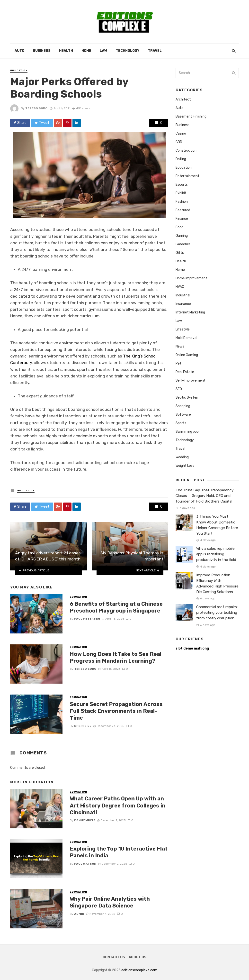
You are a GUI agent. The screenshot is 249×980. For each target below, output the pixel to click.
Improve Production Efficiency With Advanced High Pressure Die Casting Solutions (217, 583)
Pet (178, 363)
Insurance (183, 304)
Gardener (183, 244)
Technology (128, 51)
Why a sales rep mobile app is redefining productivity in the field (216, 554)
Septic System (187, 398)
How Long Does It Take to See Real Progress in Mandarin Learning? (116, 657)
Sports (181, 423)
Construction (186, 151)
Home (86, 51)
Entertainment (187, 176)
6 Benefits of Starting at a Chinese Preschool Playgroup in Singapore (116, 607)
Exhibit (181, 193)
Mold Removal (186, 338)
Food (179, 227)
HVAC (180, 287)
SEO (179, 389)
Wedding (182, 457)
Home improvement (191, 278)
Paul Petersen (87, 619)
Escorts (182, 185)
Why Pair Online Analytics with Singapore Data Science (110, 902)
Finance (182, 219)
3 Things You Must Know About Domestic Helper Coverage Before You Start (217, 525)
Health (66, 51)
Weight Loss (185, 466)
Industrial (183, 295)
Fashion (182, 202)
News (180, 346)
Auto (19, 51)
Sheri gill (83, 726)
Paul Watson (85, 864)
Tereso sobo (36, 108)
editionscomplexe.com (139, 970)
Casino (181, 133)
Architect (183, 99)
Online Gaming (187, 355)
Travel (155, 51)
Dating (181, 159)
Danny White (85, 820)
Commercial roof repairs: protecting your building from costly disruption (217, 613)
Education (19, 71)
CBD (179, 142)
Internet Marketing (190, 312)
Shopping (183, 406)
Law (103, 51)
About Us (138, 957)
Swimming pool (187, 432)
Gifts (180, 253)
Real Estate (185, 372)
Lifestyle (183, 329)
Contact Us (114, 957)
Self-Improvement (191, 380)
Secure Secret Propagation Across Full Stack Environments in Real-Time (116, 711)
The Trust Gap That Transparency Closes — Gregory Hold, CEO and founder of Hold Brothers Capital (205, 496)
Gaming (182, 236)
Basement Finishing (191, 116)
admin (79, 914)
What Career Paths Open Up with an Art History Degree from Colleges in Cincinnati (118, 806)
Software (183, 415)
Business (42, 51)
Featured (183, 210)
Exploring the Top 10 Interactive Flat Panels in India (119, 852)
